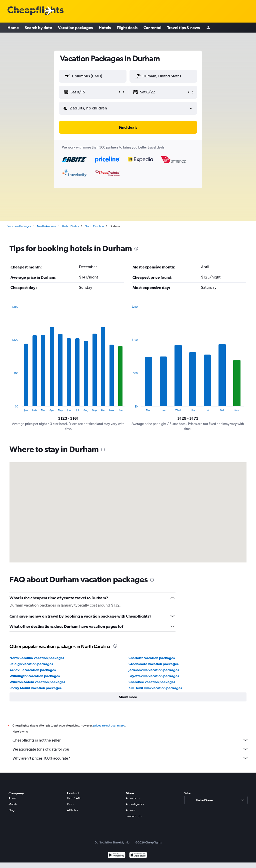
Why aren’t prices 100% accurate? (130, 758)
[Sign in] (208, 28)
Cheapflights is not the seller (130, 740)
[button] (67, 76)
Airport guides (135, 804)
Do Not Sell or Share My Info (112, 842)
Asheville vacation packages (33, 670)
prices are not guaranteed (109, 726)
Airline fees (133, 798)
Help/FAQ (74, 798)
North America (46, 226)
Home (13, 28)
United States (70, 226)
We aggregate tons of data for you (130, 749)
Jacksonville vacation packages (154, 670)
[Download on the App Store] (138, 856)
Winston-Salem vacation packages (37, 682)
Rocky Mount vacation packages (35, 688)
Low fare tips (134, 816)
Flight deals (127, 28)
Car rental (152, 28)
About (12, 798)
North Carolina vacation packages (37, 658)
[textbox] (93, 76)
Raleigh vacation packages (31, 664)
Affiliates (72, 810)
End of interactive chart (10, 408)
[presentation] (136, 249)
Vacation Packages (19, 226)
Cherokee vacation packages (152, 682)
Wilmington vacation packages (35, 676)
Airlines (130, 810)
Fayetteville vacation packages (154, 676)
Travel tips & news (183, 28)
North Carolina (94, 226)
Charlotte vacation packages (152, 658)
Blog (11, 810)
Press (70, 804)
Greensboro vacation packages (153, 664)
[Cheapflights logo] (35, 11)
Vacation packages (75, 28)
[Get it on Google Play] (117, 856)
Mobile (13, 804)
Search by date (38, 28)
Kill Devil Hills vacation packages (155, 688)
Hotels (105, 28)
